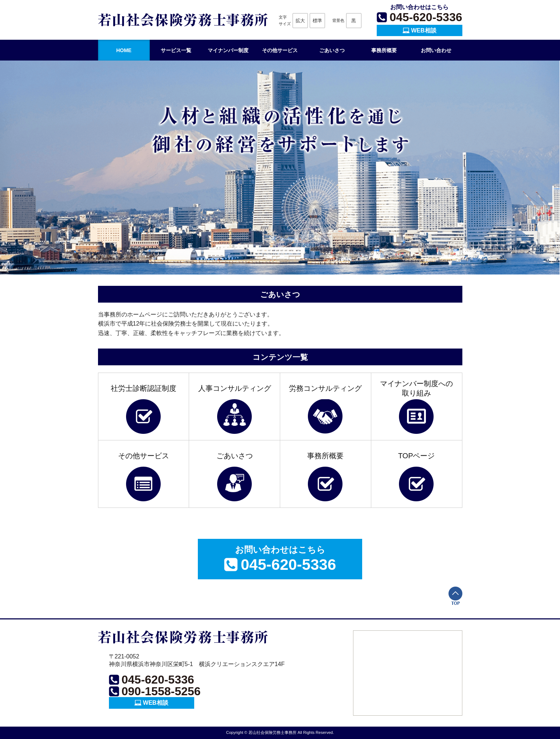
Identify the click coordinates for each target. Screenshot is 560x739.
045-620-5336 (426, 17)
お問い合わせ (436, 50)
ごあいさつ (332, 50)
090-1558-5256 (161, 691)
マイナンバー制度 (228, 50)
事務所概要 (384, 50)
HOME (124, 50)
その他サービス (280, 50)
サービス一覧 (176, 50)
